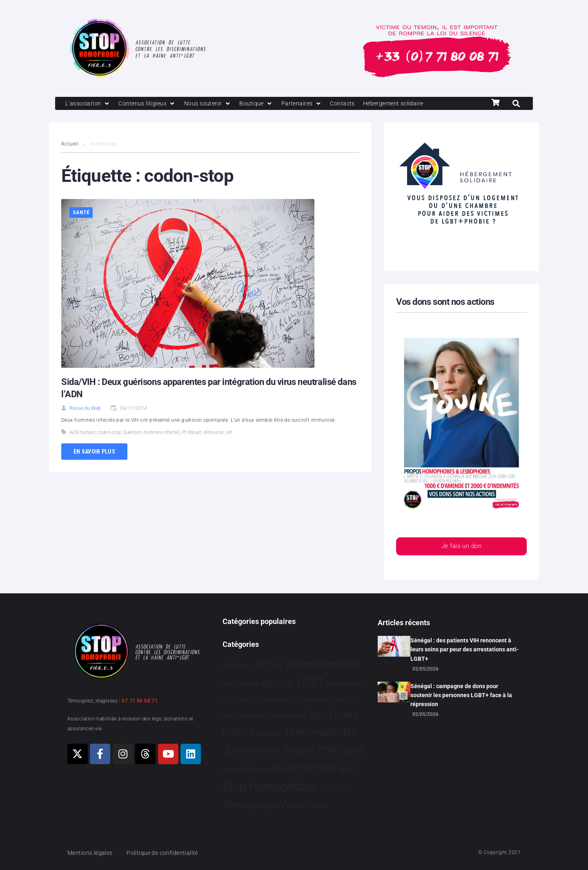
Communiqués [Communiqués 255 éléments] (264, 699)
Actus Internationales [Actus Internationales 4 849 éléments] (307, 665)
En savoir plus (94, 452)
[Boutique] (263, 104)
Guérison (132, 433)
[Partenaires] (309, 104)
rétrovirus (214, 433)
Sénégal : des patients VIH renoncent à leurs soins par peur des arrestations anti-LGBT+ (465, 650)
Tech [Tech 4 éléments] (324, 789)
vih (229, 433)
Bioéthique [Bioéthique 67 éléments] (344, 684)
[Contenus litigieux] (150, 104)
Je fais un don (461, 547)
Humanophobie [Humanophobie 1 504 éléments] (321, 732)
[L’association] (89, 104)
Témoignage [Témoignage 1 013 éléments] (251, 805)
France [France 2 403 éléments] (239, 732)
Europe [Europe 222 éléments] (249, 715)
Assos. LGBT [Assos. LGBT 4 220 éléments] (292, 683)
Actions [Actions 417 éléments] (238, 665)
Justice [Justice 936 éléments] (239, 750)
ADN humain (82, 433)
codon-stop (109, 433)
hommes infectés (162, 433)
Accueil (70, 145)
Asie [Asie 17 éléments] (252, 685)
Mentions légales (91, 853)
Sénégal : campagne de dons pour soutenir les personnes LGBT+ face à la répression (461, 695)
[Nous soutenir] (213, 104)
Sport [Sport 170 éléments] (348, 769)
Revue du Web (85, 409)
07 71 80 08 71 (140, 701)
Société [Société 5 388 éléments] (316, 768)
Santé (81, 213)
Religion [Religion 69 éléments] (258, 769)
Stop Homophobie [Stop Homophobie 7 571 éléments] (269, 787)
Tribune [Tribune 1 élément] (339, 790)
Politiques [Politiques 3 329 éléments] (341, 749)
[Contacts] (351, 104)
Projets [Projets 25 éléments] (233, 770)
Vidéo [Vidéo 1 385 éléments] (293, 805)
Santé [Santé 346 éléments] (284, 769)
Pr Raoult (192, 433)
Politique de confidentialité (167, 853)
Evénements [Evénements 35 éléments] (284, 716)
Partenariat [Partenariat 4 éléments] (270, 751)
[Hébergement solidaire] (404, 104)
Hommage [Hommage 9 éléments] (270, 734)
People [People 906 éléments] (300, 750)
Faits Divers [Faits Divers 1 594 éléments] (331, 715)
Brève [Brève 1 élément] (228, 701)
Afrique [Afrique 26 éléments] (234, 685)
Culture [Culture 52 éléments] (307, 700)
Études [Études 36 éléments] (318, 806)
